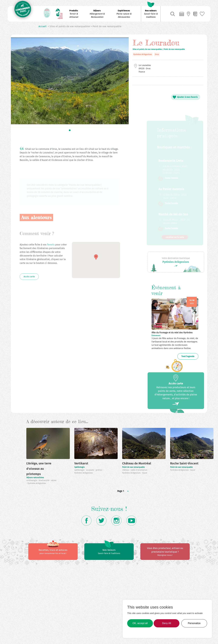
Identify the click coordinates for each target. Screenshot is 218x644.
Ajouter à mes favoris (187, 97)
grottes (99, 470)
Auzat (145, 473)
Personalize (194, 623)
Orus (157, 54)
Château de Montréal (137, 463)
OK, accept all (140, 623)
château (126, 470)
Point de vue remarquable (133, 467)
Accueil (42, 26)
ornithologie (32, 480)
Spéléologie (79, 467)
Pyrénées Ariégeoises (143, 54)
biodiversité (44, 480)
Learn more (134, 632)
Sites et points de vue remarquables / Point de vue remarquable (159, 49)
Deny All (167, 623)
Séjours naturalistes (35, 477)
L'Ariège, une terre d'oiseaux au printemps (39, 469)
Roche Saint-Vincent (184, 463)
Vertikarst (81, 463)
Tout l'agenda (188, 356)
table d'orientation (139, 470)
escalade (90, 470)
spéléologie (80, 470)
